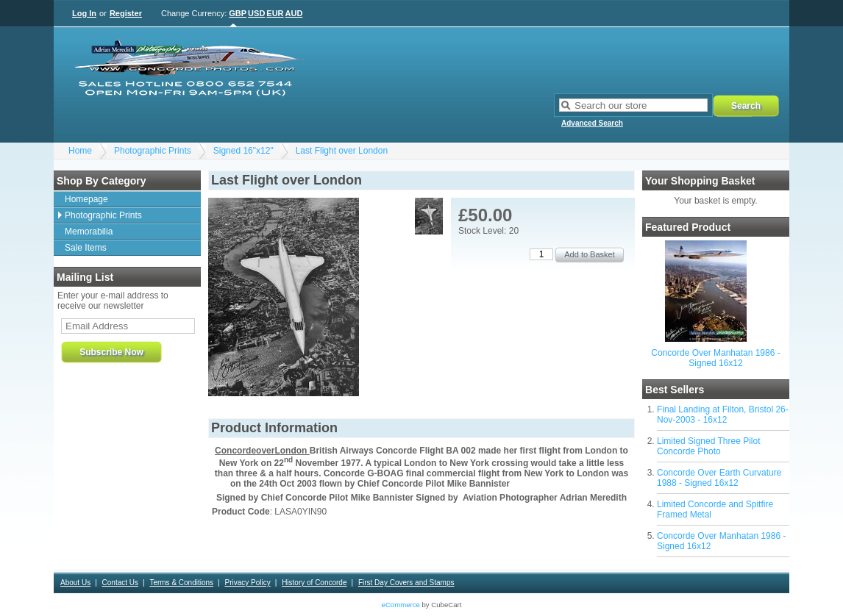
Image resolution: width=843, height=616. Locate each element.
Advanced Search (592, 123)
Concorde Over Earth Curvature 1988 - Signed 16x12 (719, 478)
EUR (275, 13)
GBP (238, 13)
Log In (84, 13)
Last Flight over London (342, 151)
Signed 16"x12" (243, 151)
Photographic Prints (153, 151)
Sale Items (86, 248)
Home (80, 151)
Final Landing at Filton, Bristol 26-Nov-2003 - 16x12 (723, 415)
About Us (75, 583)
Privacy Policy (247, 583)
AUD (294, 13)
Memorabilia (89, 232)
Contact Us (120, 583)
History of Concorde (314, 583)
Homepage (86, 199)
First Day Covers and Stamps (406, 583)
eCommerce (401, 605)
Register (126, 13)
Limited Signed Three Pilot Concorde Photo (709, 446)
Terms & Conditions (181, 583)
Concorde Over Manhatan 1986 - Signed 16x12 (715, 358)
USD (256, 13)
